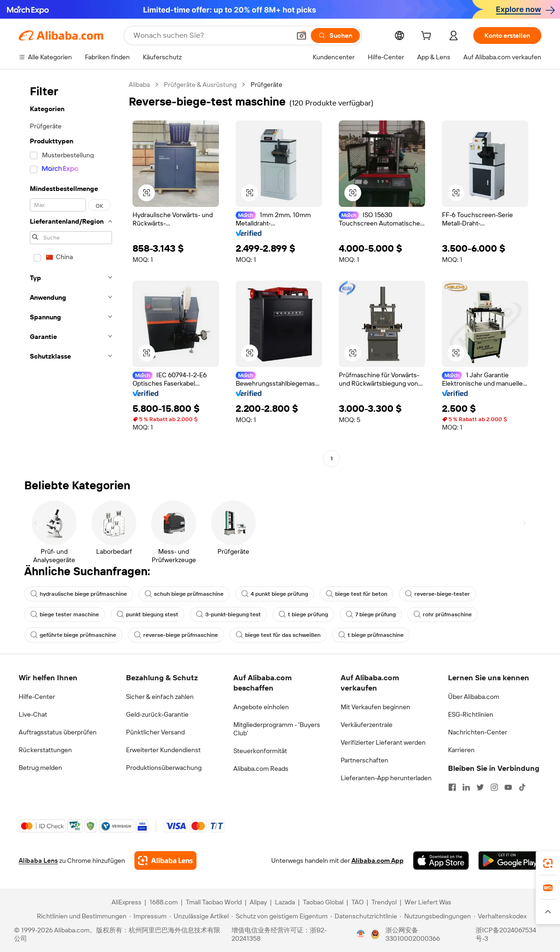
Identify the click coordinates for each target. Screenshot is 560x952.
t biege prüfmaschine (371, 635)
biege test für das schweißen (278, 635)
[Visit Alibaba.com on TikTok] (522, 787)
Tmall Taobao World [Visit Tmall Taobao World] (214, 902)
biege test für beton (357, 594)
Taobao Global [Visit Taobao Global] (323, 902)
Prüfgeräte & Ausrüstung (200, 85)
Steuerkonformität (260, 751)
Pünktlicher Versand (155, 732)
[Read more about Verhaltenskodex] (500, 916)
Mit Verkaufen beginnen (375, 707)
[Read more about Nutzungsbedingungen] (435, 916)
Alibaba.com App (378, 860)
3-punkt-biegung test (228, 614)
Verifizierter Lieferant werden (383, 742)
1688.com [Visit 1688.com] (164, 902)
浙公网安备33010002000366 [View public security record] (413, 934)
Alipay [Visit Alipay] (258, 902)
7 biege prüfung (371, 614)
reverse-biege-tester (437, 594)
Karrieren (461, 750)
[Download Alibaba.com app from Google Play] (510, 860)
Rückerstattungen (45, 750)
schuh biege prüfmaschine (184, 594)
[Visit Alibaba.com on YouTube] (508, 787)
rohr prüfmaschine (443, 614)
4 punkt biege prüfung (275, 594)
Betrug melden (40, 768)
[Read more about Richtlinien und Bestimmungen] (80, 916)
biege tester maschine (65, 614)
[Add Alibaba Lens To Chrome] (165, 860)
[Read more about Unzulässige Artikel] (199, 916)
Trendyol (384, 902)
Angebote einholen (261, 707)
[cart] (428, 37)
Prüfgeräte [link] (266, 85)
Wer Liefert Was (428, 902)
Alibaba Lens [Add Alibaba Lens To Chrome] (38, 860)
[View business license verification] (361, 934)
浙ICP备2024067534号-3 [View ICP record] (506, 934)
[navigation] (71, 273)
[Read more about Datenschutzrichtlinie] (364, 916)
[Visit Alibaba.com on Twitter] (480, 787)
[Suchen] (335, 35)
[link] (548, 863)
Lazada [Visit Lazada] (285, 902)
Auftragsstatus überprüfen (58, 732)
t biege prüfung (303, 614)
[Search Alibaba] (211, 35)
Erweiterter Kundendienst (163, 750)
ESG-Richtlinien (471, 714)
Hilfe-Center (37, 697)
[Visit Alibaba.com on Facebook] (452, 787)
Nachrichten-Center (478, 732)
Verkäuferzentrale (367, 725)
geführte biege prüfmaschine (73, 635)
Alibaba (139, 85)
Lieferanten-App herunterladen (386, 778)
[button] (301, 35)
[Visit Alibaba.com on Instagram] (494, 787)
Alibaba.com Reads (261, 769)
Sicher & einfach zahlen (160, 697)
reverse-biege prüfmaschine (176, 635)
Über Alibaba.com (474, 697)
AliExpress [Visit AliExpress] (126, 902)
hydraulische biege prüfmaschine (79, 594)
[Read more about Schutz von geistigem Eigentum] (280, 916)
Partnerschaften (364, 760)
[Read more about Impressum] (148, 916)
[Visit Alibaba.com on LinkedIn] (466, 787)
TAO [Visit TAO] (357, 902)
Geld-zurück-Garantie (157, 714)
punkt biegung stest (147, 614)
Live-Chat (33, 714)
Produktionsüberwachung (164, 768)
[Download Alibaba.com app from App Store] (441, 860)
